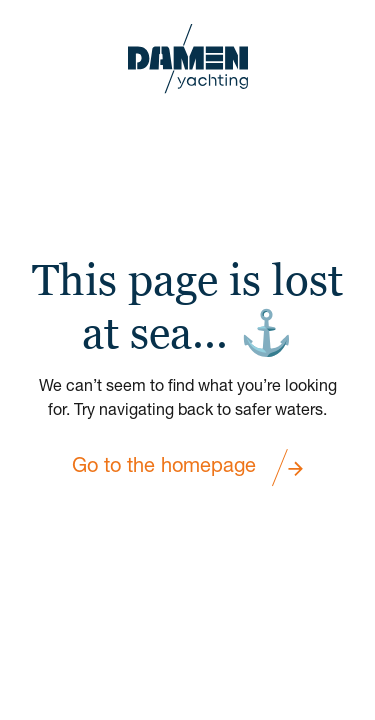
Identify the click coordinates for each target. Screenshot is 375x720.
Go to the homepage (187, 467)
